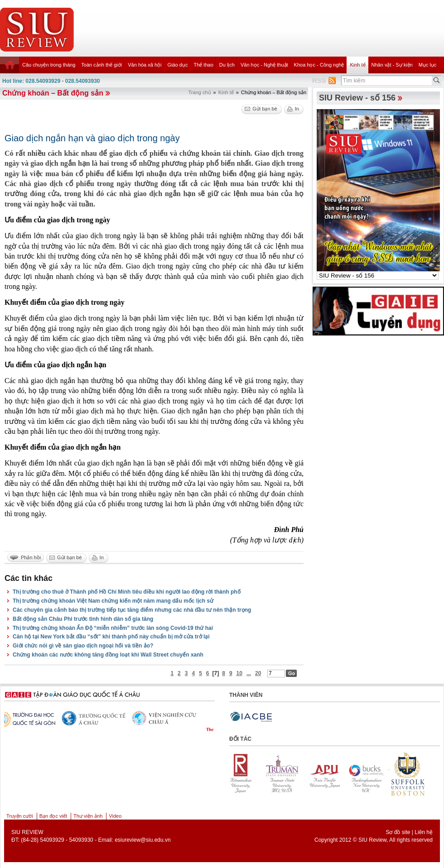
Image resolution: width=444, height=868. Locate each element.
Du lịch (227, 65)
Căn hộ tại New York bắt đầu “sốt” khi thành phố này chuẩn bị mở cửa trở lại (111, 637)
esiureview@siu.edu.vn (143, 840)
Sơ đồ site (398, 832)
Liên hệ (424, 832)
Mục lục (428, 65)
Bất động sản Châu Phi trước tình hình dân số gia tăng (83, 619)
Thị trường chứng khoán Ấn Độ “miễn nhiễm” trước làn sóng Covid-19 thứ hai (113, 628)
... (249, 673)
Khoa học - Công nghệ (319, 65)
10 (239, 673)
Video (115, 816)
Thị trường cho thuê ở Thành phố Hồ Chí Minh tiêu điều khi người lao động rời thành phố (127, 592)
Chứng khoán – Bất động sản (53, 93)
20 (258, 673)
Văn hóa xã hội (145, 65)
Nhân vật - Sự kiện (392, 65)
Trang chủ (200, 92)
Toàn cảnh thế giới (101, 65)
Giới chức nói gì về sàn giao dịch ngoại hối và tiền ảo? (83, 646)
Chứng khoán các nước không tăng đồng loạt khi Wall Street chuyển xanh (108, 655)
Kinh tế (357, 65)
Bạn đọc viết (53, 816)
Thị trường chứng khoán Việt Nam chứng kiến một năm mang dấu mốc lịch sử (113, 601)
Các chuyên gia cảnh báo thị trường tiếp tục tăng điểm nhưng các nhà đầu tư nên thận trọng (132, 610)
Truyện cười (20, 816)
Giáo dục (178, 65)
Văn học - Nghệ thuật (264, 65)
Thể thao (203, 65)
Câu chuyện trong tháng (49, 65)
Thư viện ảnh (88, 816)
